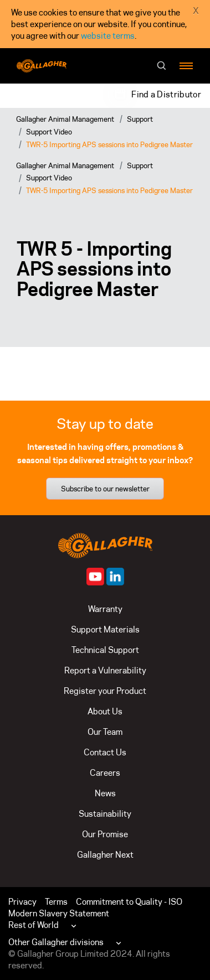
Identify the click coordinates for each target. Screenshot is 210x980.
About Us (105, 711)
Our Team (105, 732)
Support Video (49, 132)
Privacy (22, 902)
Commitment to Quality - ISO (129, 902)
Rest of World (34, 925)
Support (140, 119)
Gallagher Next (105, 855)
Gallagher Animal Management (65, 119)
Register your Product (105, 691)
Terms (56, 902)
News (105, 793)
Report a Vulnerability (105, 670)
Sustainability (105, 814)
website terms (108, 36)
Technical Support (105, 650)
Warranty (105, 609)
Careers (105, 773)
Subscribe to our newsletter (105, 489)
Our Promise (105, 834)
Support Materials (105, 629)
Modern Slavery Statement (59, 913)
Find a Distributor (166, 94)
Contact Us (105, 752)
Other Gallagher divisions (56, 942)
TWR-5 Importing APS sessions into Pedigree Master (109, 144)
